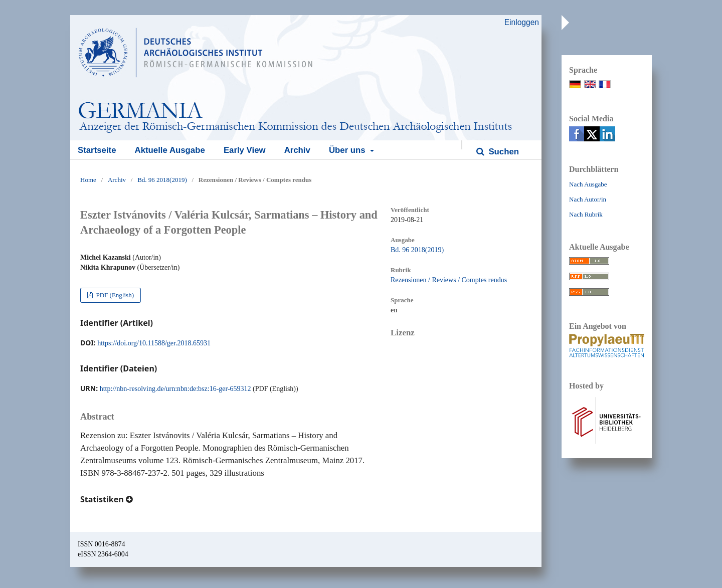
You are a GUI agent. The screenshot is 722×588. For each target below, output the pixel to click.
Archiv (297, 150)
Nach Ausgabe (588, 184)
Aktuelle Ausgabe (170, 150)
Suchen (503, 152)
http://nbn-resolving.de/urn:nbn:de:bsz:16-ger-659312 (175, 389)
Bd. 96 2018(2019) (162, 180)
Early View (245, 150)
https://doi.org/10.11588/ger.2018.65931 (154, 343)
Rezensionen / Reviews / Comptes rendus (449, 280)
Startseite (97, 150)
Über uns (348, 150)
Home (88, 180)
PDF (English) (114, 295)
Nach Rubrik (586, 214)
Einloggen (522, 22)
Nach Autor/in (588, 199)
